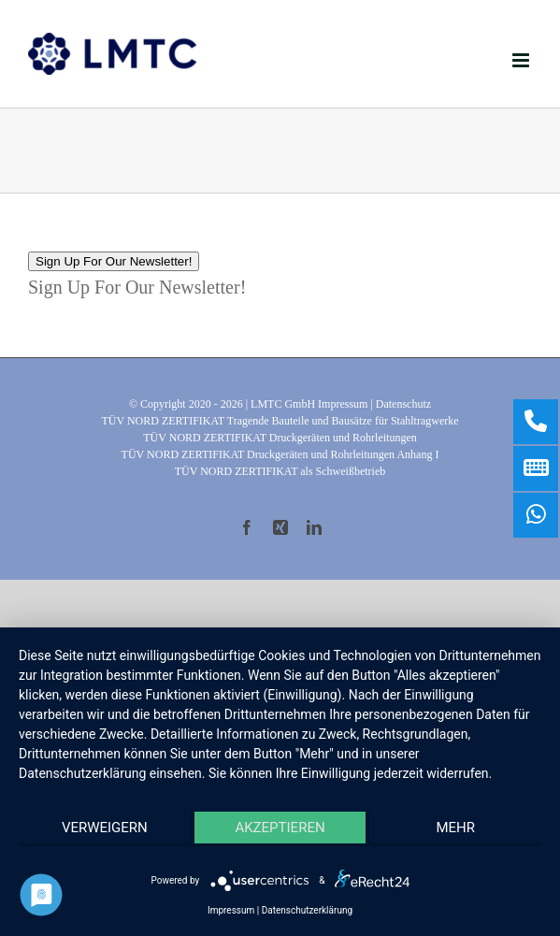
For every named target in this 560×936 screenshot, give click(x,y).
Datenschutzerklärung (307, 910)
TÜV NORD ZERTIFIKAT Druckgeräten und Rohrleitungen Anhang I (280, 454)
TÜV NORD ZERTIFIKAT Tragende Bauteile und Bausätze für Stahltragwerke (280, 421)
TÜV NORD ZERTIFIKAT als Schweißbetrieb (280, 471)
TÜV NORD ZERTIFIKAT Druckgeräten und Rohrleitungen (280, 438)
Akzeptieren (280, 828)
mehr (455, 828)
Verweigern (105, 828)
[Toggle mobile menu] (522, 60)
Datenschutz (403, 404)
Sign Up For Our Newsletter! (114, 261)
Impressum (343, 404)
